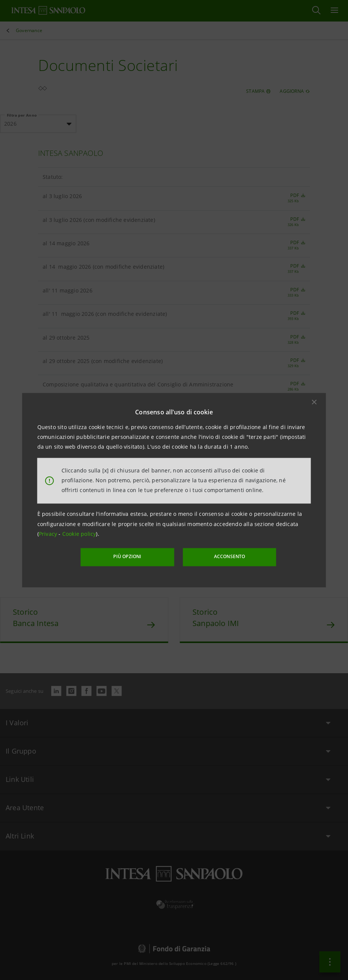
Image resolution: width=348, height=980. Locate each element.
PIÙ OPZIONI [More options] (129, 557)
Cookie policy (79, 534)
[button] (314, 402)
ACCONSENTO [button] (229, 557)
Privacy (49, 534)
